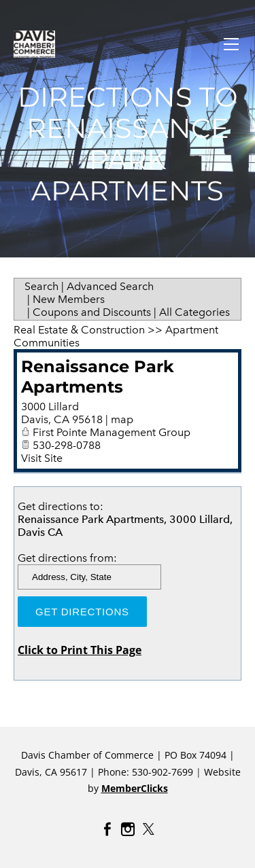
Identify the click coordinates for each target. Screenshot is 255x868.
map (122, 419)
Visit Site (42, 458)
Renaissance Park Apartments (98, 377)
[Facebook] (107, 829)
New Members (69, 299)
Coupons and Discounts (92, 312)
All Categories (194, 312)
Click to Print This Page (80, 650)
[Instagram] (128, 829)
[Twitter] (148, 829)
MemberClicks (135, 788)
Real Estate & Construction (79, 330)
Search (41, 286)
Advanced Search (110, 286)
